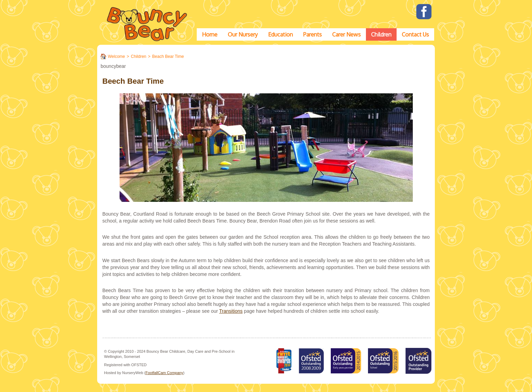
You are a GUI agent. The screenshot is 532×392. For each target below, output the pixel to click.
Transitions (231, 311)
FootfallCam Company (164, 373)
